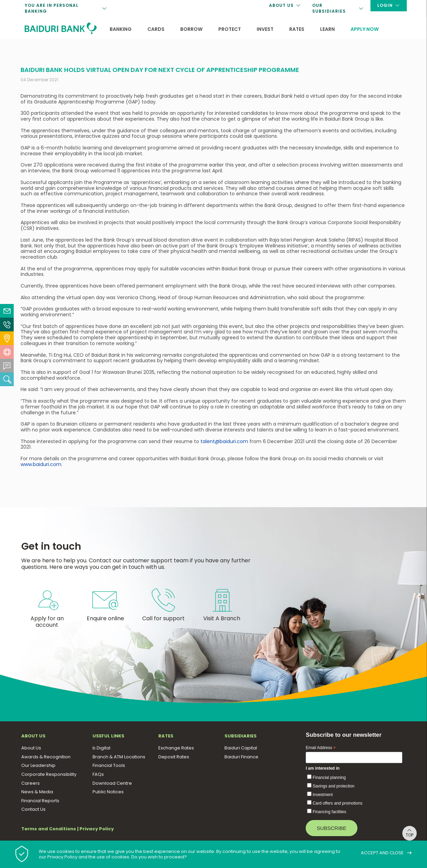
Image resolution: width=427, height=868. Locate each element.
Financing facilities (329, 812)
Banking (121, 29)
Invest (265, 29)
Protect (230, 29)
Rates (297, 29)
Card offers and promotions (337, 803)
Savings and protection (333, 786)
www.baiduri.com (41, 464)
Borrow (191, 29)
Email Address (321, 748)
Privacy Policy (97, 829)
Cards (156, 29)
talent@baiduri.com (224, 441)
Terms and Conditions (49, 829)
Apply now (365, 29)
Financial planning (329, 778)
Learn (327, 29)
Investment (323, 795)
